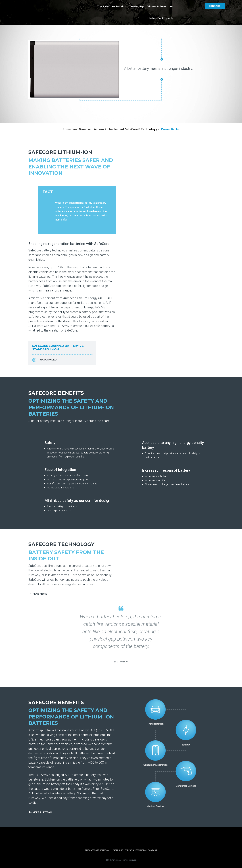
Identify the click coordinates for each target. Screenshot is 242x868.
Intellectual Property (160, 18)
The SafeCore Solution (112, 7)
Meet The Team (42, 812)
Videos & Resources (160, 7)
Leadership (137, 7)
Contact (215, 6)
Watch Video (48, 360)
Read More (40, 594)
